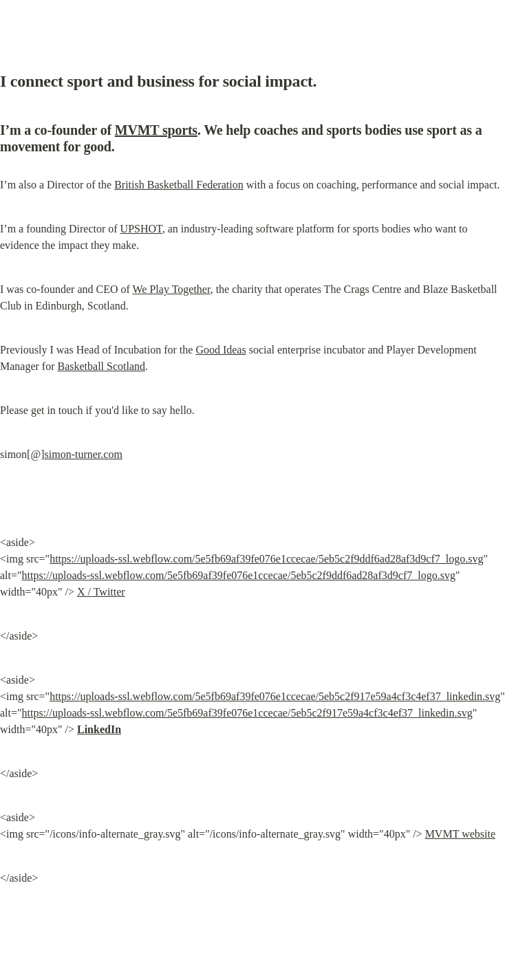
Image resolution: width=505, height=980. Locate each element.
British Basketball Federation (179, 185)
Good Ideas (221, 350)
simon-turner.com (84, 454)
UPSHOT (141, 229)
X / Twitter (101, 592)
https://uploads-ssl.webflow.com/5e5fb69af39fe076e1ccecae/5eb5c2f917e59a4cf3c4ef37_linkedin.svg (275, 696)
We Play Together (172, 289)
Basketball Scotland (102, 366)
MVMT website (460, 834)
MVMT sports (156, 130)
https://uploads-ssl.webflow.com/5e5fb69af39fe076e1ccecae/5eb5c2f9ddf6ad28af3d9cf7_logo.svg (266, 559)
